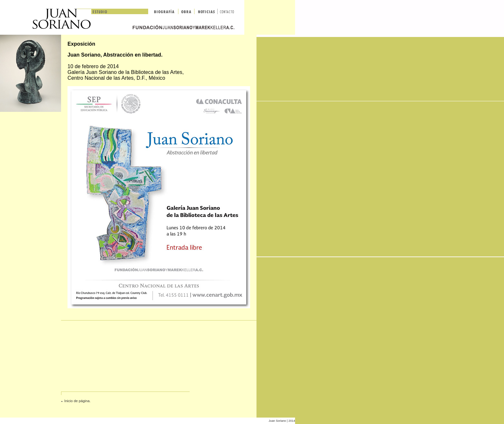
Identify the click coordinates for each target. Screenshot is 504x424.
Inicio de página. (77, 401)
